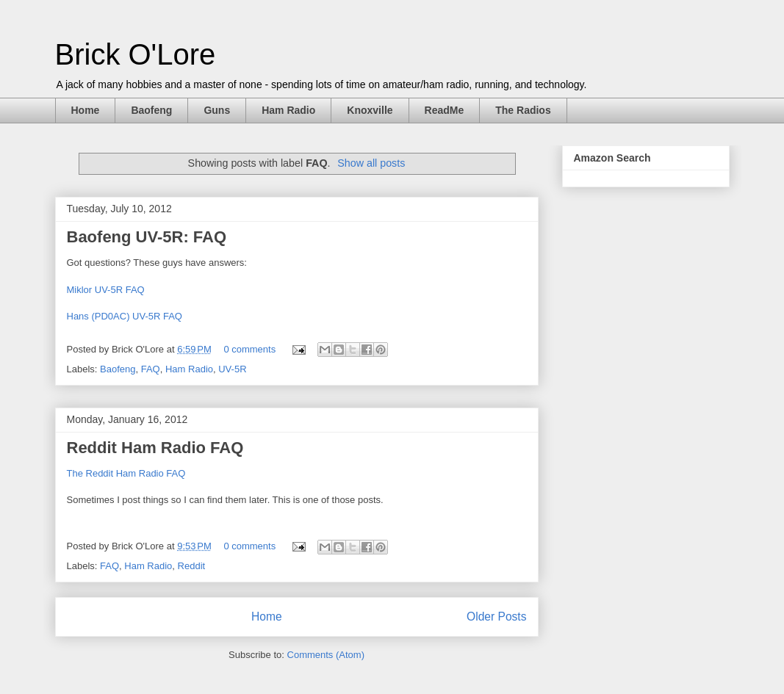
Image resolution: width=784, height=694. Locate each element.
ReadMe (445, 110)
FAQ (151, 369)
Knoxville (370, 110)
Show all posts (371, 163)
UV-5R (232, 369)
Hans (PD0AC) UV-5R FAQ (125, 316)
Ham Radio (288, 110)
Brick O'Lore (136, 54)
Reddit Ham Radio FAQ (155, 448)
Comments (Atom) (326, 655)
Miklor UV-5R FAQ (106, 290)
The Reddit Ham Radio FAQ (126, 473)
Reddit (192, 566)
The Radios (523, 110)
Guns (217, 110)
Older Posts (496, 617)
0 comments (249, 349)
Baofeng (151, 110)
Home (86, 110)
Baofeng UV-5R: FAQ (147, 237)
